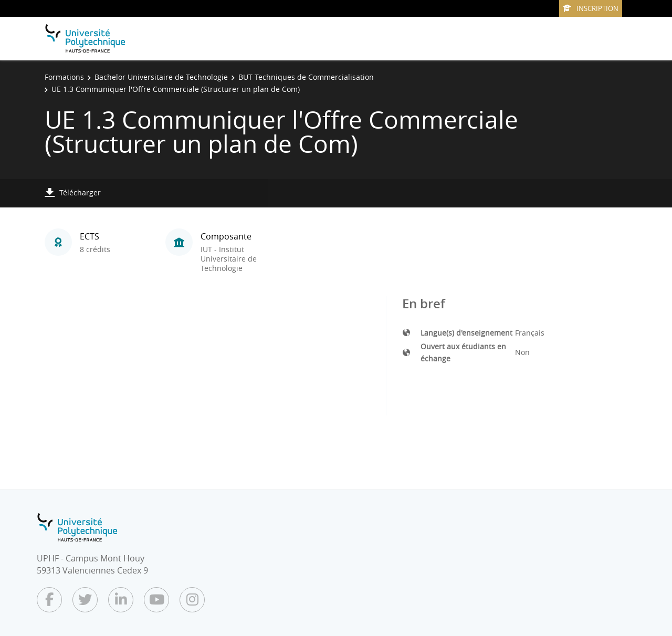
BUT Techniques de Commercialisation (306, 77)
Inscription (591, 8)
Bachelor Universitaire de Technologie (161, 77)
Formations (64, 77)
